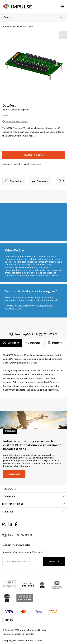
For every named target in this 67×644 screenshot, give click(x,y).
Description (13, 181)
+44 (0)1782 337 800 (19, 306)
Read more (14, 474)
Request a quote (33, 155)
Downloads (40, 181)
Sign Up (54, 562)
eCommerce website (12, 634)
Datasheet (55, 343)
